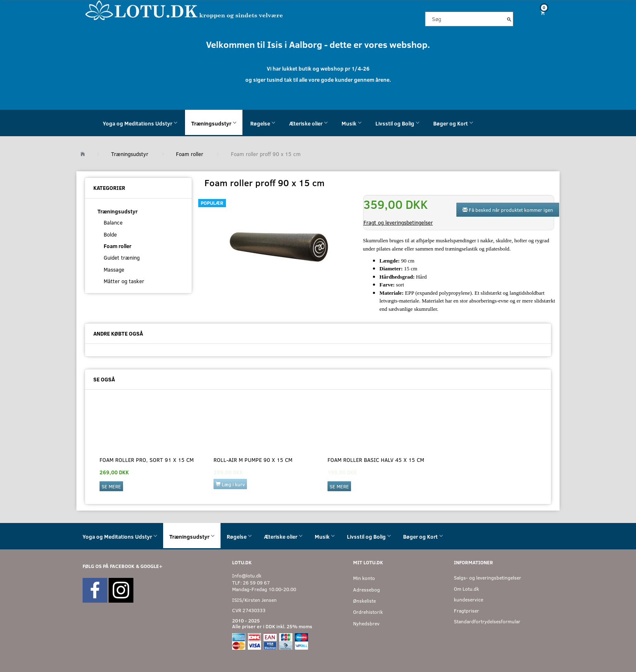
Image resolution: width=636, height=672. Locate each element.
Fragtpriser (466, 611)
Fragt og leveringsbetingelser (398, 222)
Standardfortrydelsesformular (487, 621)
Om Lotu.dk (466, 589)
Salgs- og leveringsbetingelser (488, 578)
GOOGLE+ (151, 566)
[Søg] (509, 19)
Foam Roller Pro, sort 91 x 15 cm (147, 460)
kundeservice (469, 600)
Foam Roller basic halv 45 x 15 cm (376, 460)
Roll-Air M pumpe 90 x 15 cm (253, 460)
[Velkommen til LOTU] (184, 10)
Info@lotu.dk (247, 576)
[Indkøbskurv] (540, 13)
